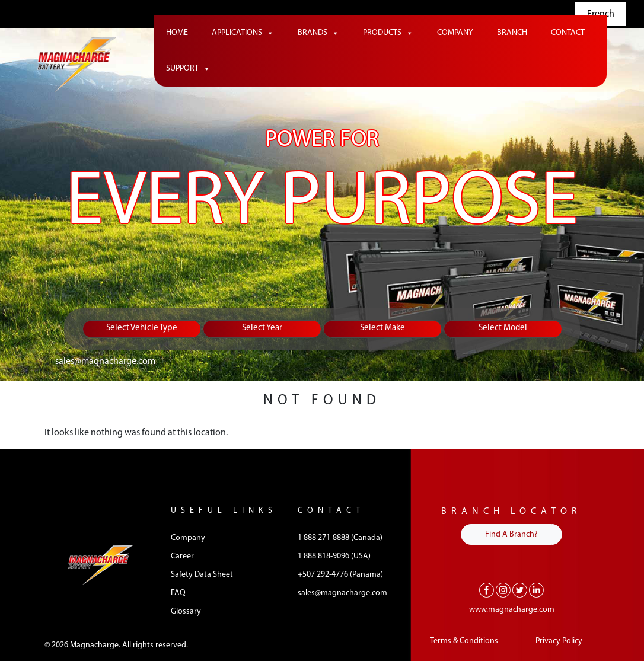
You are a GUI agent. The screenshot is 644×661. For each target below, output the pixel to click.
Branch (512, 33)
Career (182, 556)
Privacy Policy (559, 641)
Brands (318, 33)
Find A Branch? (511, 534)
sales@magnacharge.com (105, 362)
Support (188, 69)
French (601, 14)
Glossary (186, 611)
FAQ (178, 593)
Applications (243, 33)
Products (388, 33)
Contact (568, 33)
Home (177, 33)
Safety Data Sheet (202, 575)
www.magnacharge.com (512, 610)
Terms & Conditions (464, 641)
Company (455, 33)
